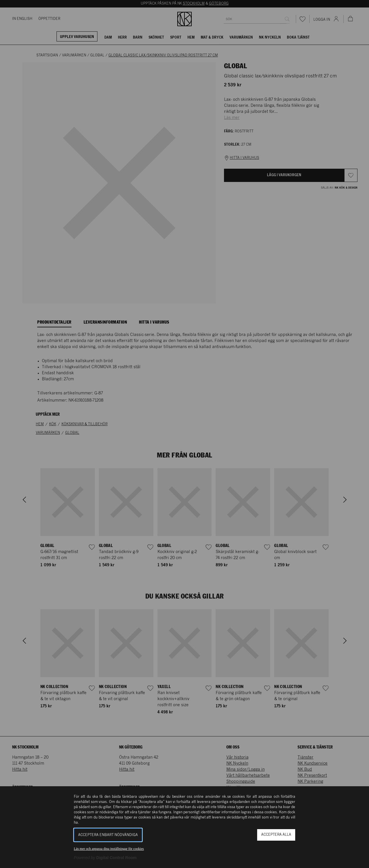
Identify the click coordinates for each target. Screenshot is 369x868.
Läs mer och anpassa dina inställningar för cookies (109, 849)
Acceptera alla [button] (276, 835)
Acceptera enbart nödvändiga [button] (108, 835)
